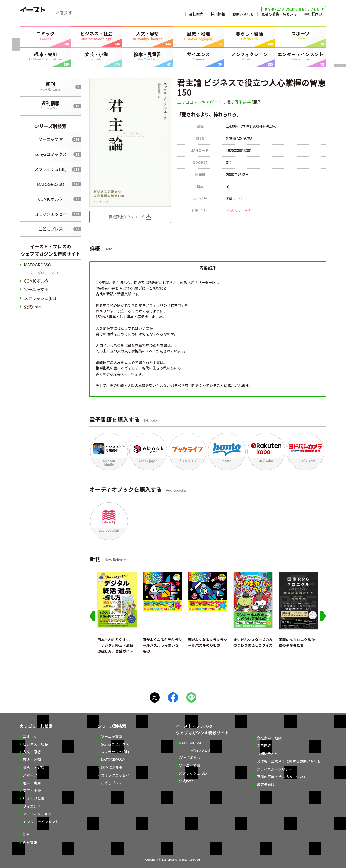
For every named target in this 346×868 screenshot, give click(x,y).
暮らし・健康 (250, 35)
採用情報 (218, 16)
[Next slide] (323, 616)
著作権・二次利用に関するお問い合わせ (292, 9)
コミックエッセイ (51, 214)
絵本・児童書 (147, 56)
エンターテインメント (301, 56)
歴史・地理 (199, 35)
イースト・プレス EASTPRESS (45, 12)
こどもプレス (51, 229)
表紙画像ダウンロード (127, 217)
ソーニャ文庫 (51, 139)
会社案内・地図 (270, 738)
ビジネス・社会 (96, 35)
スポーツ (301, 35)
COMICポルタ (50, 199)
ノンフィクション (250, 56)
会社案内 (196, 16)
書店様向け (313, 16)
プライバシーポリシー (275, 769)
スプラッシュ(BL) (51, 169)
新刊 (51, 86)
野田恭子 (243, 102)
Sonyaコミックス (50, 154)
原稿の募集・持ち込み (279, 16)
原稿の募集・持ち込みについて (282, 777)
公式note (32, 307)
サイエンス (199, 56)
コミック (45, 35)
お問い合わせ (243, 16)
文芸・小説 (96, 56)
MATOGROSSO (51, 184)
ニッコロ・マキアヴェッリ (202, 102)
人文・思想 (147, 35)
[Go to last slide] (92, 616)
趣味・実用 (45, 56)
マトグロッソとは (44, 273)
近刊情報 (51, 105)
